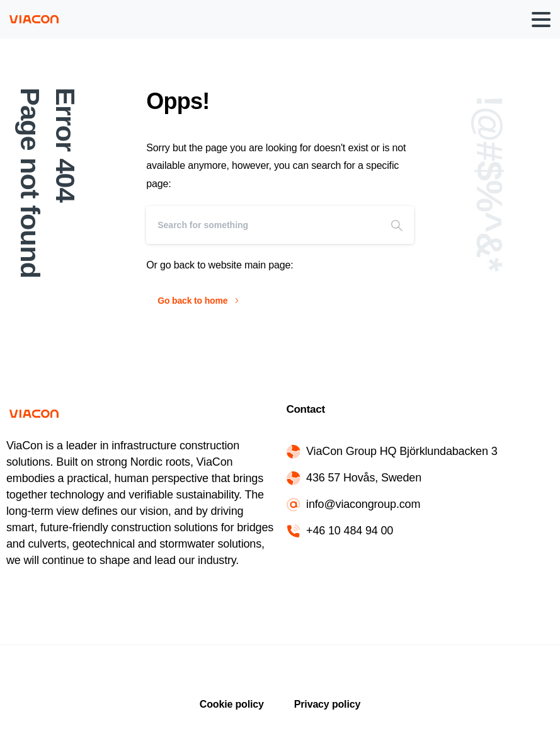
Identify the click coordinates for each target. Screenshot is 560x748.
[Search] (263, 225)
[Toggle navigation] (541, 20)
